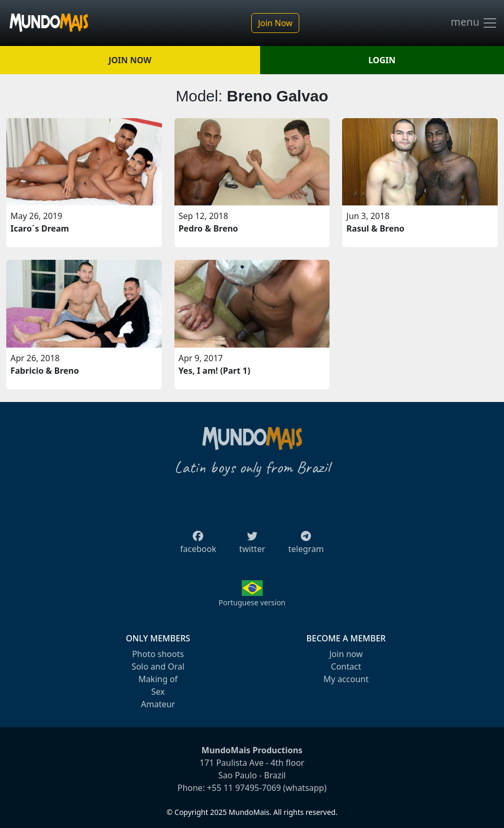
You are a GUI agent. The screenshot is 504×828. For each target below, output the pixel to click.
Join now (346, 654)
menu (474, 23)
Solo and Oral (158, 666)
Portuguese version (252, 602)
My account (346, 679)
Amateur (158, 704)
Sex (158, 692)
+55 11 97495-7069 (244, 788)
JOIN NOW (130, 60)
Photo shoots (158, 654)
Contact (346, 666)
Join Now (275, 23)
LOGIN (382, 60)
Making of (158, 679)
